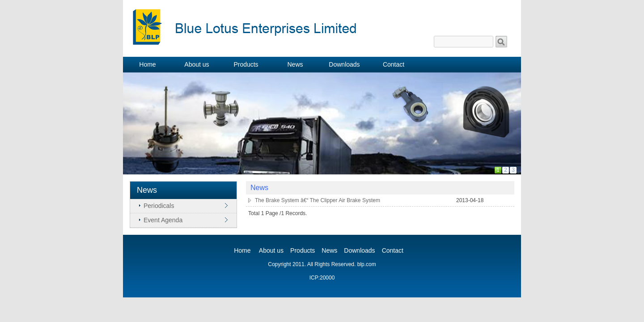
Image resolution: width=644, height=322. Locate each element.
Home (242, 250)
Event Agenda (163, 220)
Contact (393, 250)
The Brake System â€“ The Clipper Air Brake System (318, 200)
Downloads (359, 250)
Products (303, 250)
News (329, 250)
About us (271, 250)
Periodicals (159, 206)
